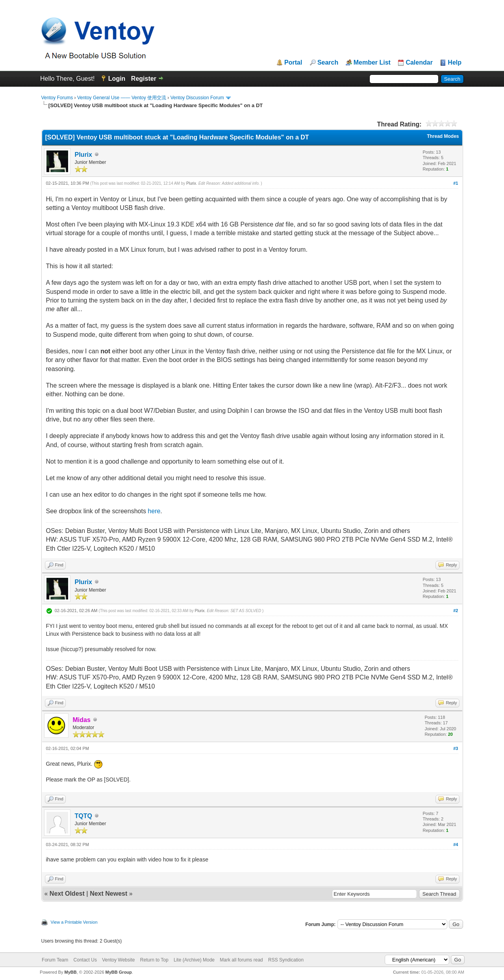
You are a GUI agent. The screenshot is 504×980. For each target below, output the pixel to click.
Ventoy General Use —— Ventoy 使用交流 (122, 98)
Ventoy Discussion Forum (197, 98)
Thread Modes (443, 136)
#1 (456, 183)
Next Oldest (67, 894)
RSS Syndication (286, 960)
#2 (456, 611)
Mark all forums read (241, 960)
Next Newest (108, 894)
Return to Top (154, 960)
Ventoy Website (118, 960)
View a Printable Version (74, 922)
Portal (293, 63)
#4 (456, 845)
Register (144, 79)
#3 (456, 748)
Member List (372, 63)
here (154, 511)
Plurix (83, 155)
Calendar (419, 63)
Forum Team (55, 960)
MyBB (70, 972)
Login (117, 79)
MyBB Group (119, 972)
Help (455, 63)
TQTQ (83, 816)
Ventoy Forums (57, 98)
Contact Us (85, 960)
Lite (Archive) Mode (194, 960)
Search (328, 63)
